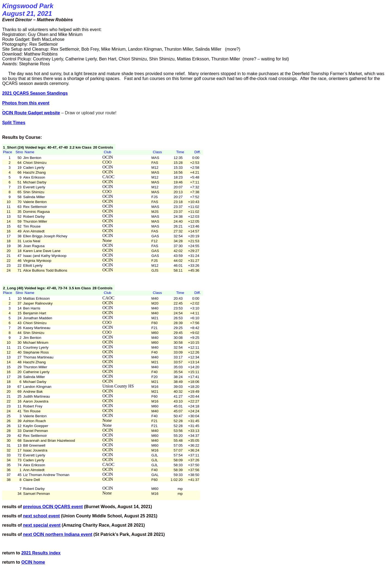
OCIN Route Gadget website (31, 113)
